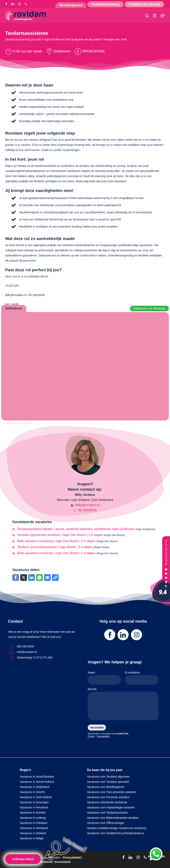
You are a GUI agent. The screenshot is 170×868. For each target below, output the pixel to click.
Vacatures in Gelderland (35, 787)
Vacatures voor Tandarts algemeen (108, 777)
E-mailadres (142, 678)
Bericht (123, 705)
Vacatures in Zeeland (33, 833)
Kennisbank (63, 862)
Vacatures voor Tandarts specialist (108, 782)
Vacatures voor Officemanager (106, 823)
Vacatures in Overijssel (34, 828)
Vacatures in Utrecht (32, 792)
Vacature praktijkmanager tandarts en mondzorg (117, 828)
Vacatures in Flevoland (34, 807)
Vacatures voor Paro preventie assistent (111, 792)
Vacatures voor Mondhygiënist (106, 787)
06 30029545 (85, 510)
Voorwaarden (103, 736)
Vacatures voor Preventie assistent (108, 797)
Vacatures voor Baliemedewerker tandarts (113, 818)
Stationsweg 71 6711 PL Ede (35, 657)
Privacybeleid (72, 858)
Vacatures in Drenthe (33, 813)
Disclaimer (46, 862)
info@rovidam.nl (27, 652)
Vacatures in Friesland (33, 823)
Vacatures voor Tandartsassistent (107, 813)
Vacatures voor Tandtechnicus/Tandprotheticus (116, 833)
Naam (105, 678)
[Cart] (155, 16)
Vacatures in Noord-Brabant (37, 777)
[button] (163, 16)
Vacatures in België (32, 838)
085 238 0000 (25, 646)
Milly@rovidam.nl (85, 505)
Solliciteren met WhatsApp (149, 308)
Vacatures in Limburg (33, 818)
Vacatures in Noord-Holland (37, 782)
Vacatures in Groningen (34, 802)
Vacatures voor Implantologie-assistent (111, 807)
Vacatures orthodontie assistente (107, 802)
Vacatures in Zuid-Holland (36, 797)
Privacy (91, 736)
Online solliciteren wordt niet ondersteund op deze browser (85, 365)
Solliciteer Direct (23, 859)
